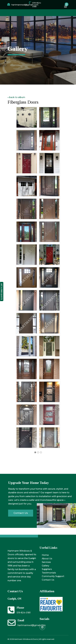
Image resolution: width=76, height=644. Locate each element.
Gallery (46, 566)
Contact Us (48, 580)
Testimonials (49, 573)
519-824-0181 (24, 613)
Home (45, 555)
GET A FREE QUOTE (2, 291)
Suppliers (47, 569)
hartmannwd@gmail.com (32, 625)
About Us (47, 559)
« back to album (16, 97)
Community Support (53, 576)
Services (46, 562)
